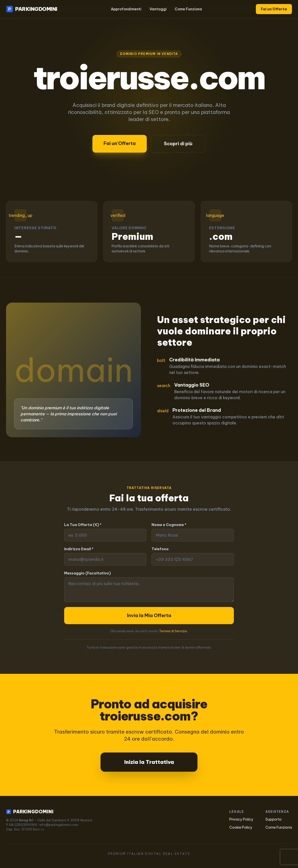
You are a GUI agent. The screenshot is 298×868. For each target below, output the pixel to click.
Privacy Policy (241, 819)
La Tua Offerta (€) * (83, 525)
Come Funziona (188, 9)
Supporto (274, 819)
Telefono (160, 549)
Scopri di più (178, 144)
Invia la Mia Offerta (149, 615)
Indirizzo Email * (79, 549)
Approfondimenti (126, 9)
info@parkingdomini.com (59, 825)
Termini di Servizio (173, 631)
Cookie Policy (241, 827)
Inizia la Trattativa (149, 762)
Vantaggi (158, 9)
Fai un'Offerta (274, 9)
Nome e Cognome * (169, 525)
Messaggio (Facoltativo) (88, 573)
